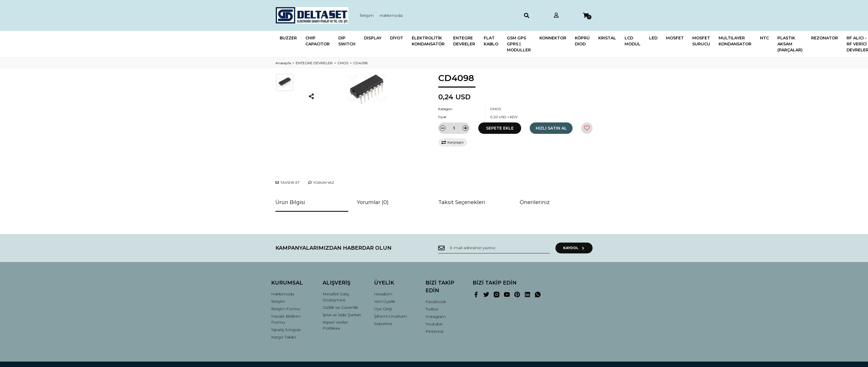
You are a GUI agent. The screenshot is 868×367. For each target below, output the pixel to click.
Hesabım (383, 273)
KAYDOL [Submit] (574, 226)
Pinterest (434, 310)
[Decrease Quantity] (443, 128)
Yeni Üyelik (385, 280)
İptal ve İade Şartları (342, 293)
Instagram (436, 295)
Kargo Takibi (283, 316)
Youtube (434, 303)
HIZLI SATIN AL (551, 128)
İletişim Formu (286, 287)
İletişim (367, 15)
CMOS (495, 109)
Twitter (432, 288)
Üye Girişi (383, 287)
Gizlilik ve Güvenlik (340, 286)
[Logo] (312, 15)
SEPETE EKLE (500, 128)
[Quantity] (454, 128)
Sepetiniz (383, 302)
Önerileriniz (535, 181)
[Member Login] (556, 16)
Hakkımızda (391, 15)
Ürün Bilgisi (290, 181)
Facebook (436, 280)
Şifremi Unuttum (390, 295)
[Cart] (586, 16)
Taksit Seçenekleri (462, 181)
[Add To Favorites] (587, 128)
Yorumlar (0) (373, 181)
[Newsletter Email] (494, 227)
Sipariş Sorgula (286, 308)
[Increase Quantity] (465, 128)
